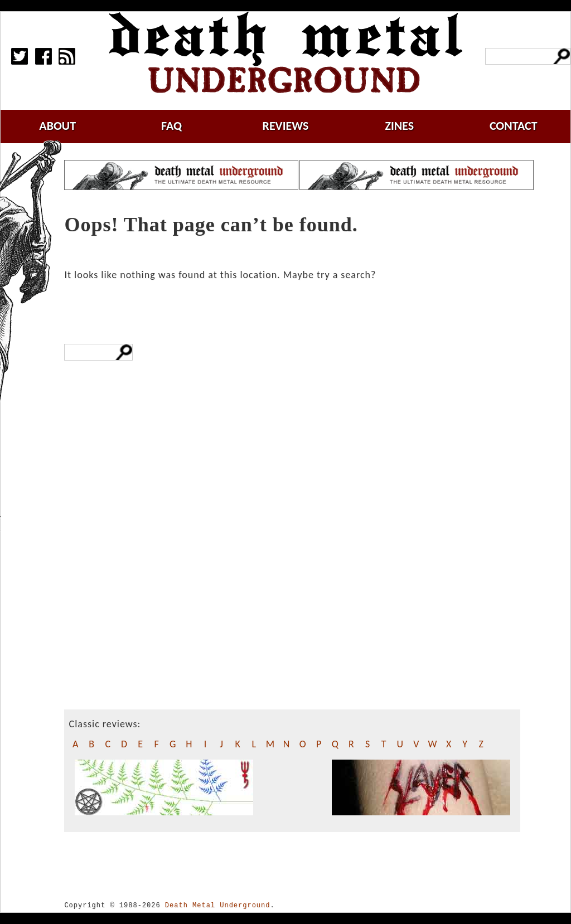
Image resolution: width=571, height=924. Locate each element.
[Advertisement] (115, 587)
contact (514, 126)
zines (399, 126)
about (57, 126)
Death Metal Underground (218, 905)
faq (171, 126)
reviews (286, 126)
